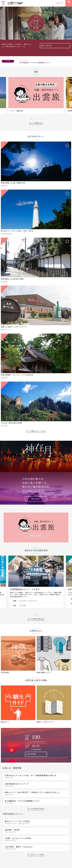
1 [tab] (56, 55)
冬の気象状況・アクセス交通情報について (44, 62)
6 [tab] (67, 55)
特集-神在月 (36, 499)
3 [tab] (60, 55)
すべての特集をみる (36, 123)
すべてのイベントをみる (36, 854)
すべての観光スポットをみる (36, 431)
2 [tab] (58, 55)
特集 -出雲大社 (46, 46)
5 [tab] (65, 55)
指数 (62, 3)
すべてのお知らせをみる (36, 809)
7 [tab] (43, 119)
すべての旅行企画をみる (36, 619)
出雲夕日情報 (31, 754)
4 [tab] (63, 55)
